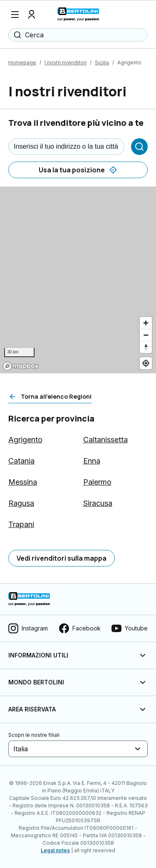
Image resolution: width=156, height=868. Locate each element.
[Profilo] (32, 15)
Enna (92, 461)
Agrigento (25, 440)
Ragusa (21, 503)
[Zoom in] (146, 323)
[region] (78, 280)
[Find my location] (146, 363)
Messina (23, 482)
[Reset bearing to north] (146, 347)
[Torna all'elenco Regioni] (50, 397)
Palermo (97, 482)
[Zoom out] (146, 335)
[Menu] (15, 15)
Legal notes (55, 850)
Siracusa (98, 503)
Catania (21, 461)
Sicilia (102, 63)
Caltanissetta (105, 440)
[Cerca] (139, 147)
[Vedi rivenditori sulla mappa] (62, 558)
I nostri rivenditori (66, 63)
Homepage (22, 63)
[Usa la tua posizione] (78, 170)
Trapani (21, 524)
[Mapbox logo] (21, 366)
